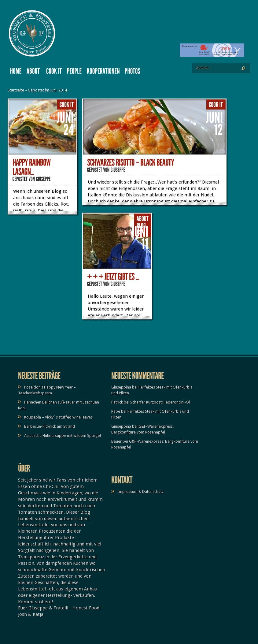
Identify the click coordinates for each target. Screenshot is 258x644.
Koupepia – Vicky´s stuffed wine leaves (58, 417)
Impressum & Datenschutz (140, 491)
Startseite (16, 90)
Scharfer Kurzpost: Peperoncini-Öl (160, 402)
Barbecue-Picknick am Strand (50, 426)
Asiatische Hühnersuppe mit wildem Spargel (63, 436)
